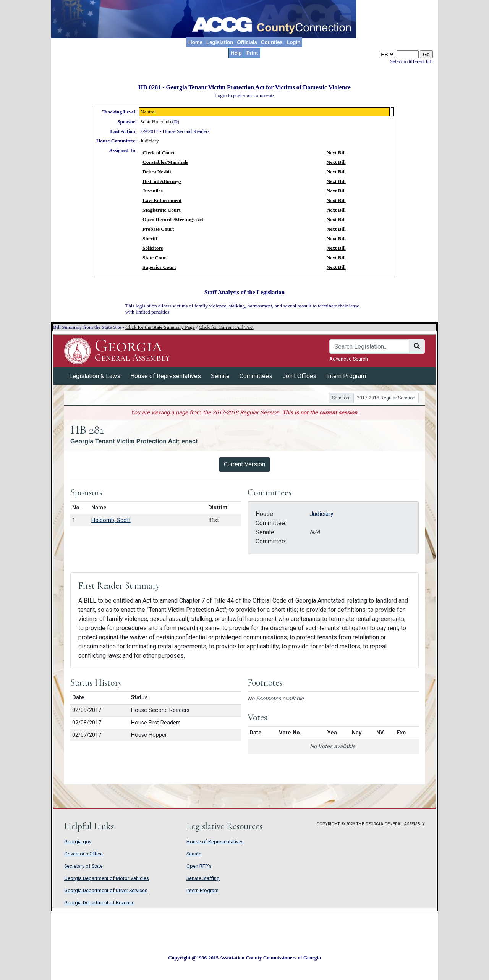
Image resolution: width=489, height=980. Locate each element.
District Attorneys (162, 181)
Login (293, 42)
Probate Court (158, 229)
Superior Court (159, 267)
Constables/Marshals (165, 162)
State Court (155, 258)
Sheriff (150, 239)
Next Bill (336, 153)
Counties (272, 42)
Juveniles (153, 191)
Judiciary (150, 141)
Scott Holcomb (155, 122)
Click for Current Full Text (226, 327)
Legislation (220, 42)
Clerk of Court (159, 153)
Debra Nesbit (157, 172)
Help (236, 53)
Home (195, 42)
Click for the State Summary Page (160, 327)
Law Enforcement (162, 200)
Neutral (148, 112)
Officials (247, 42)
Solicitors (153, 248)
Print (252, 53)
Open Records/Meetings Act (173, 219)
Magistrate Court (162, 210)
